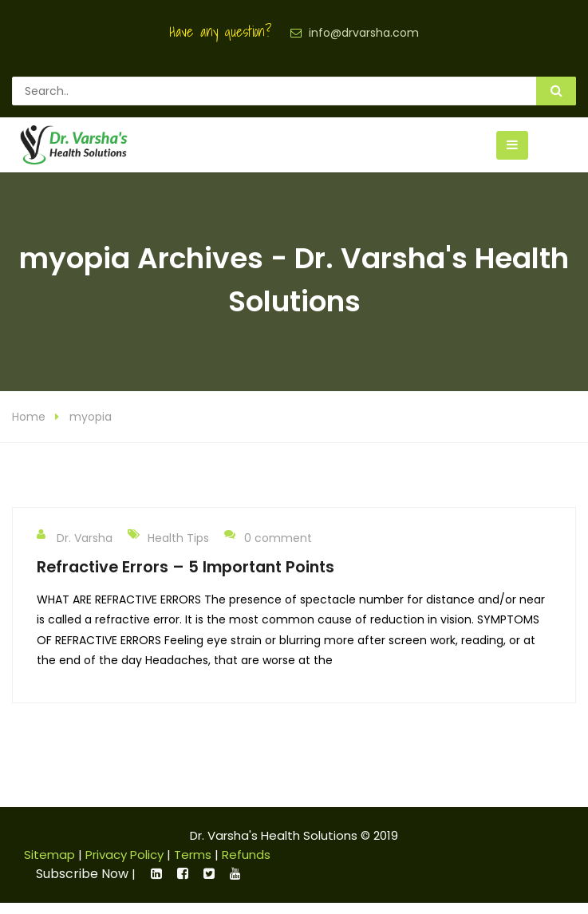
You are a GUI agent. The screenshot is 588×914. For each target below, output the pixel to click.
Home (29, 429)
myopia (91, 429)
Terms (193, 866)
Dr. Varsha (75, 548)
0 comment (268, 548)
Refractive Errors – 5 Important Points (185, 578)
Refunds (246, 866)
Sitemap (49, 866)
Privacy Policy (124, 866)
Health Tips (178, 549)
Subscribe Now (82, 885)
